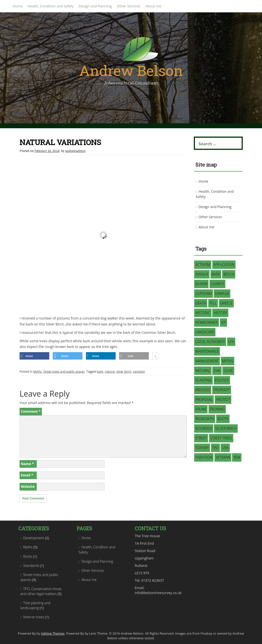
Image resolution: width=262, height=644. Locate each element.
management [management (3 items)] (207, 361)
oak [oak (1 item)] (217, 371)
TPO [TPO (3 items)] (215, 448)
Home (18, 6)
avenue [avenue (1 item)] (202, 274)
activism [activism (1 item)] (203, 265)
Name (27, 464)
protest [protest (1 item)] (223, 399)
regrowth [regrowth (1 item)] (205, 419)
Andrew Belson (131, 70)
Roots (27, 556)
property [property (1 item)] (222, 390)
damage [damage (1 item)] (222, 293)
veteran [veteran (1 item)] (223, 457)
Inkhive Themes (53, 633)
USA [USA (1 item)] (225, 448)
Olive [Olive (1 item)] (228, 371)
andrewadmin (75, 151)
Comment (31, 411)
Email (27, 475)
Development (33, 538)
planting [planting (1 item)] (203, 380)
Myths (37, 372)
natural (110, 372)
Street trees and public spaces (64, 372)
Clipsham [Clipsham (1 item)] (204, 293)
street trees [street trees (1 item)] (221, 438)
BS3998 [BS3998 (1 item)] (201, 284)
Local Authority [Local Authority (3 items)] (210, 342)
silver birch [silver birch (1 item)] (226, 428)
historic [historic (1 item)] (203, 313)
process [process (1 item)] (203, 390)
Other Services (129, 6)
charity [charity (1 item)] (217, 284)
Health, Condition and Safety (51, 6)
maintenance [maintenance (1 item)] (207, 351)
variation (139, 372)
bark (100, 372)
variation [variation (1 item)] (204, 457)
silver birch (124, 372)
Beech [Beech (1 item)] (229, 274)
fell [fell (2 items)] (213, 303)
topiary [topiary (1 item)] (202, 448)
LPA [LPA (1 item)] (231, 342)
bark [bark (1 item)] (216, 274)
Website (28, 486)
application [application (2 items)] (224, 265)
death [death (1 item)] (201, 303)
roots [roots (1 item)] (223, 419)
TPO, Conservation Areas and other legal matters (41, 591)
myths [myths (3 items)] (228, 361)
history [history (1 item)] (220, 313)
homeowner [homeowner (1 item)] (207, 322)
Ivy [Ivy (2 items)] (223, 322)
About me (153, 6)
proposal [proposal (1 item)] (204, 399)
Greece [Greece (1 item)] (226, 303)
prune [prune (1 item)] (201, 409)
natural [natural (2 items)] (203, 371)
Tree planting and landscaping (35, 605)
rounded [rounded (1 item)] (204, 428)
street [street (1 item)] (201, 438)
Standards (31, 566)
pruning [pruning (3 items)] (217, 409)
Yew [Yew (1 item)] (237, 457)
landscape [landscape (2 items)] (205, 332)
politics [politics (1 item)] (222, 380)
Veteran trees (34, 617)
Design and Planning (95, 6)
